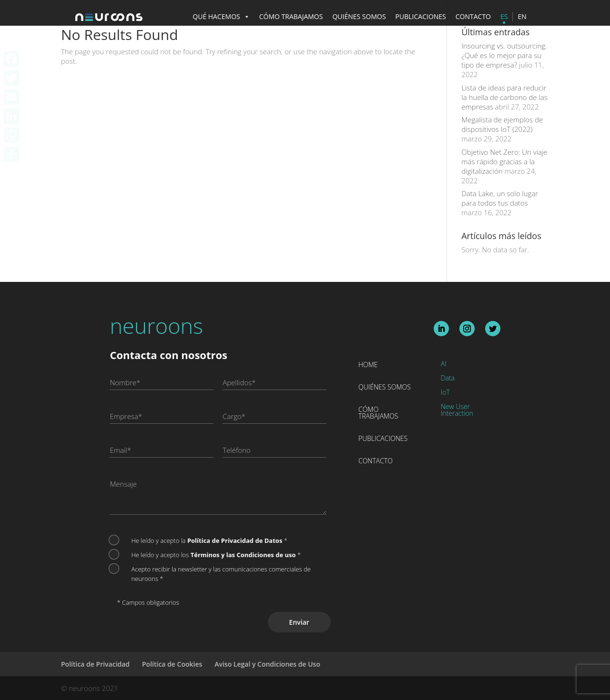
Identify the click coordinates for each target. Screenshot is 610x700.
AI (444, 364)
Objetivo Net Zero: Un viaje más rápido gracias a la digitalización (504, 161)
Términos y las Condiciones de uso (244, 555)
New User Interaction (457, 410)
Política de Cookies (172, 664)
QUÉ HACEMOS (221, 16)
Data (448, 379)
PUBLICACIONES (421, 16)
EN (522, 16)
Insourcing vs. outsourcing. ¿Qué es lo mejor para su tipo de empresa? (504, 55)
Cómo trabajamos (378, 413)
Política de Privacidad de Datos (236, 540)
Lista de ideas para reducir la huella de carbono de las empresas (504, 97)
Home (368, 365)
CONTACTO (473, 16)
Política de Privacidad (95, 664)
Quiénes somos (385, 388)
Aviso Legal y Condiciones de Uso (267, 664)
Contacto (376, 461)
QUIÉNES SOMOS (359, 16)
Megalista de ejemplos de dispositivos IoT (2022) (502, 124)
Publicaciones (383, 439)
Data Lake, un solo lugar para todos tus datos (500, 198)
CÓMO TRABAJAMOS (291, 16)
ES (504, 16)
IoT (445, 393)
